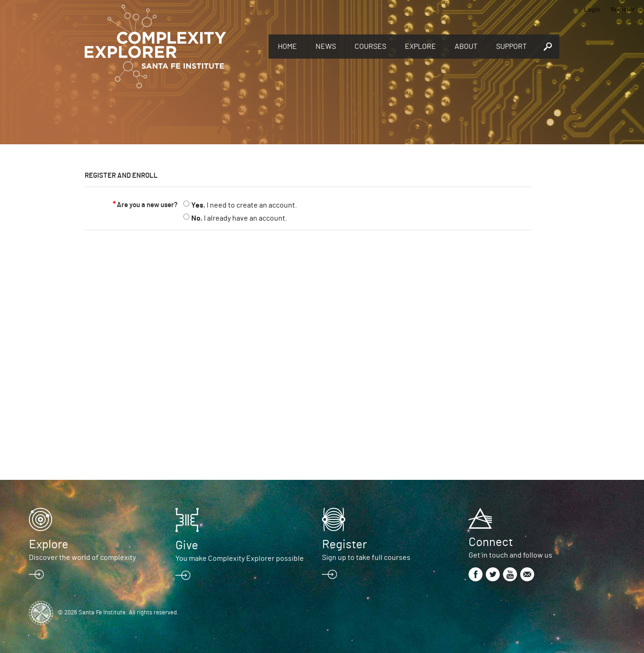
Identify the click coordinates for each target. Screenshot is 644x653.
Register (623, 9)
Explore (420, 47)
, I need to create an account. (244, 205)
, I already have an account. (239, 218)
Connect (491, 542)
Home (287, 47)
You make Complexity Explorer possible (240, 559)
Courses (370, 47)
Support (511, 47)
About (466, 47)
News (326, 47)
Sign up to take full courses (366, 558)
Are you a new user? (147, 205)
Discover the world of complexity (82, 558)
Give (187, 545)
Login (592, 9)
